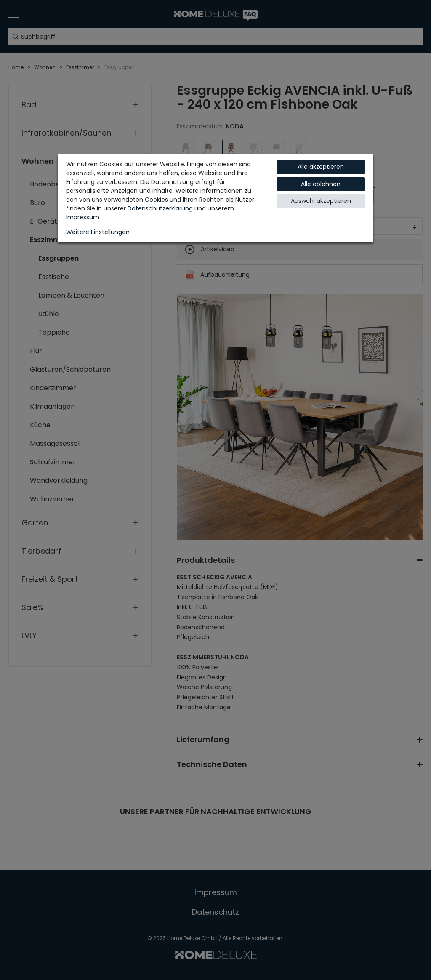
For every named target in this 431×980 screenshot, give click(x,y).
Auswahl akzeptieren (321, 201)
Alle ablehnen (321, 184)
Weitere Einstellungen (98, 232)
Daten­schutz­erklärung (160, 208)
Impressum (83, 217)
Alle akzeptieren (321, 167)
